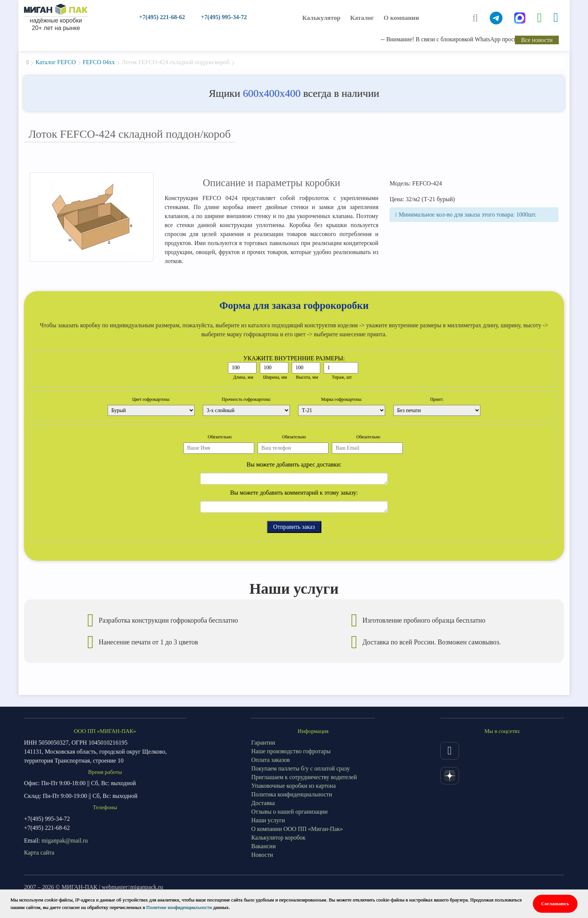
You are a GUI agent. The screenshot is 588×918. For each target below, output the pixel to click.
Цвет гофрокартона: (151, 399)
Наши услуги (268, 820)
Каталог (362, 18)
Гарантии (263, 743)
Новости (262, 855)
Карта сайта (39, 853)
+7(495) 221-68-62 (162, 17)
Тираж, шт (342, 377)
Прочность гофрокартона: (246, 399)
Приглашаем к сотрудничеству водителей (304, 777)
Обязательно (220, 437)
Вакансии (263, 846)
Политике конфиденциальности (179, 907)
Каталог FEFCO (55, 62)
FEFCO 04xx (99, 62)
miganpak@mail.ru (65, 840)
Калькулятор (321, 18)
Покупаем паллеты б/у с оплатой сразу (301, 768)
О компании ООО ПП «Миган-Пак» (297, 829)
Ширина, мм (275, 377)
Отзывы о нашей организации (289, 812)
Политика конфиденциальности (292, 794)
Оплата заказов (271, 760)
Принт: (437, 399)
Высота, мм (307, 377)
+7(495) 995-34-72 (224, 17)
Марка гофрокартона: (341, 399)
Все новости (537, 40)
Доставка (263, 803)
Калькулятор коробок (278, 837)
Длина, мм (243, 377)
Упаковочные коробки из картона (293, 786)
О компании (401, 18)
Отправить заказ (294, 527)
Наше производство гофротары (291, 751)
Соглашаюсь (555, 904)
